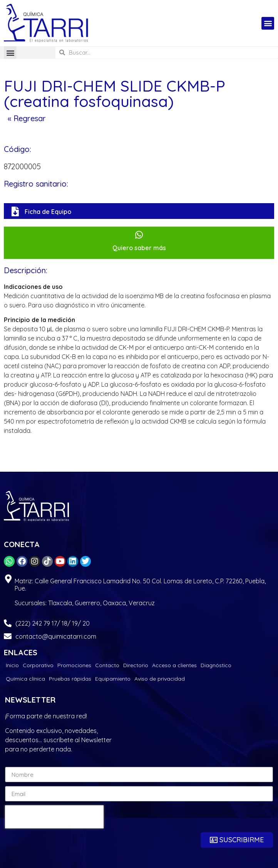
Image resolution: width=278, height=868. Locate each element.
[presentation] (54, 817)
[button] (268, 23)
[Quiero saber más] (139, 235)
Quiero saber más (139, 248)
